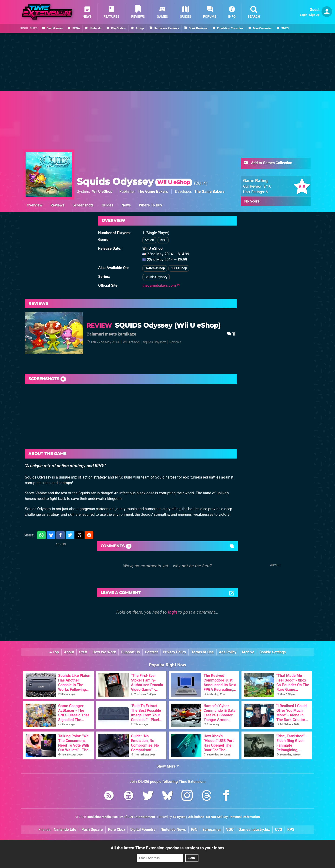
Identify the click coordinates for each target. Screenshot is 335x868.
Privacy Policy (174, 652)
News (126, 205)
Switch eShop (155, 268)
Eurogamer (212, 830)
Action (149, 240)
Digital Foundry (143, 830)
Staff (83, 652)
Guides (107, 205)
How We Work (104, 652)
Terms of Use (203, 652)
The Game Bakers (153, 191)
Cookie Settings (273, 652)
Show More (168, 766)
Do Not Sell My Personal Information (233, 817)
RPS (291, 830)
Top (54, 652)
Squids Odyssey (134, 181)
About (69, 652)
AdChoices (196, 817)
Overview (35, 205)
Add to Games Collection (268, 163)
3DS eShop (179, 268)
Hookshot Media (99, 817)
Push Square (92, 830)
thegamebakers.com (161, 285)
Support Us (131, 652)
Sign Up (314, 15)
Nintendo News (173, 830)
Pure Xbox (117, 830)
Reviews (57, 205)
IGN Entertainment (141, 817)
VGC (230, 830)
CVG (279, 830)
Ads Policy (228, 652)
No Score (252, 201)
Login (303, 15)
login (173, 612)
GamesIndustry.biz (254, 830)
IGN (194, 830)
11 (231, 334)
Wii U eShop (102, 191)
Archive (248, 652)
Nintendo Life (65, 830)
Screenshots (83, 205)
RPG (163, 240)
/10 (267, 186)
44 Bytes (179, 817)
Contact (151, 652)
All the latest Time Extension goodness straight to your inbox (167, 848)
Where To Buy (151, 205)
